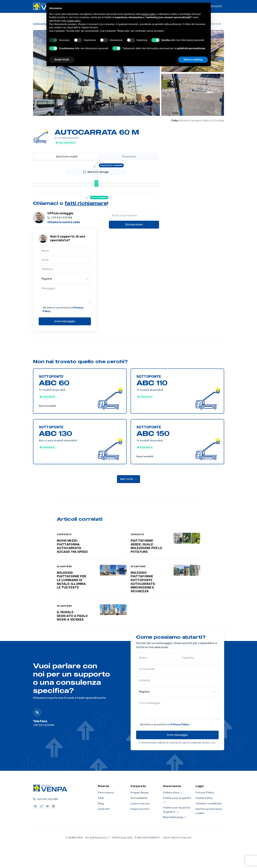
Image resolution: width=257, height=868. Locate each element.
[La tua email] (177, 687)
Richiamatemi (134, 242)
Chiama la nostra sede (64, 240)
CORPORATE (64, 552)
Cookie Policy (204, 816)
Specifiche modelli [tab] (67, 157)
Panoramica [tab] (129, 157)
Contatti (216, 6)
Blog (101, 821)
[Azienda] (177, 698)
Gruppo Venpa (139, 810)
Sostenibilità (139, 816)
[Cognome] (199, 675)
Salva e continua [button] (193, 60)
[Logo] (50, 805)
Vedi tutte (129, 497)
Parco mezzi (106, 810)
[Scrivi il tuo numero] (134, 233)
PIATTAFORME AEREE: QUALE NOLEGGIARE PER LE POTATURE (146, 564)
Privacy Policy (180, 742)
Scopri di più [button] (62, 60)
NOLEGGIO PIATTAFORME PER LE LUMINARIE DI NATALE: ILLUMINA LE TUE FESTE (72, 598)
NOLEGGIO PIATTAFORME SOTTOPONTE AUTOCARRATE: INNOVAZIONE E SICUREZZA (143, 599)
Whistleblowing (174, 835)
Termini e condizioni (208, 821)
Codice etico (173, 810)
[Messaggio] (65, 312)
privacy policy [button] (148, 14)
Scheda (85, 189)
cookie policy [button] (74, 21)
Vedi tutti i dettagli (104, 171)
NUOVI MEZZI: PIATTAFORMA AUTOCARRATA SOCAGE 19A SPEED (72, 564)
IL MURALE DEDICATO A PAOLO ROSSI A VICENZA (72, 633)
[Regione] (65, 296)
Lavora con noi (140, 821)
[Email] (65, 278)
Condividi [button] (214, 24)
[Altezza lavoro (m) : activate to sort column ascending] (124, 181)
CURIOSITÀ (137, 552)
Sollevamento (42, 24)
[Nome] (65, 268)
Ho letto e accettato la (63, 327)
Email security (140, 827)
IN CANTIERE (64, 584)
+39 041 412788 (45, 817)
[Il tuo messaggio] (177, 727)
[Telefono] (65, 287)
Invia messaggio (65, 339)
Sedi (101, 816)
